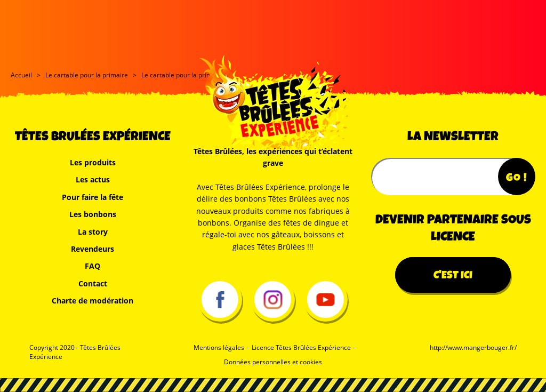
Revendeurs (93, 249)
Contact (93, 283)
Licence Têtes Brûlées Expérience (301, 348)
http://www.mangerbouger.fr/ (473, 348)
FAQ (93, 266)
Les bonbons (93, 214)
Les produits (93, 162)
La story (93, 232)
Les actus (93, 179)
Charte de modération (93, 301)
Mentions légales (219, 348)
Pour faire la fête (93, 197)
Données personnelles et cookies (273, 362)
